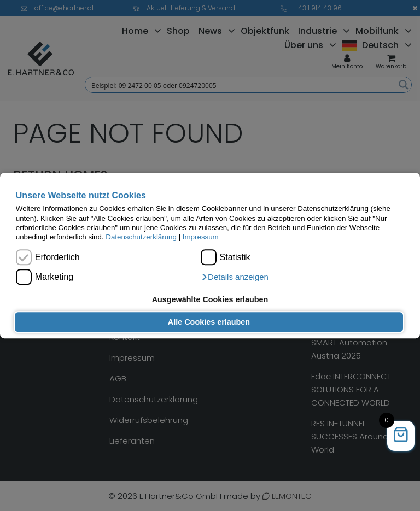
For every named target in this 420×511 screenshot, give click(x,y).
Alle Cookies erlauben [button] (209, 322)
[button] (235, 277)
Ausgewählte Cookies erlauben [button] (210, 299)
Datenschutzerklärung (141, 237)
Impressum (201, 237)
